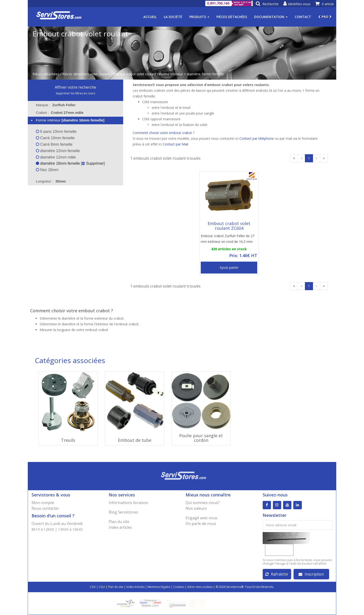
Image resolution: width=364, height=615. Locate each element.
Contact (303, 17)
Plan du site (119, 522)
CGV (93, 587)
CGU (102, 587)
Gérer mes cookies (200, 587)
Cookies (179, 587)
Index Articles (135, 587)
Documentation (271, 17)
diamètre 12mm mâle (56, 157)
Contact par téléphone (257, 138)
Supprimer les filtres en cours (75, 93)
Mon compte (43, 503)
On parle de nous (201, 524)
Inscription (311, 574)
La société (173, 17)
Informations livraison (128, 503)
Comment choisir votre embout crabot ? (163, 133)
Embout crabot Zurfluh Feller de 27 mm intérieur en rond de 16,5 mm (228, 239)
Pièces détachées (232, 17)
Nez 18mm (47, 170)
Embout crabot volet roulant (134, 74)
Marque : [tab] (56, 105)
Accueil (150, 17)
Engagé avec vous (201, 518)
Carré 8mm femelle (54, 144)
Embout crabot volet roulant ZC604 (229, 226)
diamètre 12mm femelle (58, 151)
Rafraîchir (277, 574)
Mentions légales (159, 587)
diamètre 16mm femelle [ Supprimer (70, 163)
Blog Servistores (123, 512)
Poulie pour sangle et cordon (201, 438)
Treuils (68, 440)
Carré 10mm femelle (55, 138)
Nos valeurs (196, 508)
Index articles (120, 527)
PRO (325, 17)
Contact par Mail (175, 144)
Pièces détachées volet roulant (86, 74)
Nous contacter (45, 508)
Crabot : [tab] (60, 113)
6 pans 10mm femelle (56, 132)
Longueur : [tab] (51, 181)
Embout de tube (135, 440)
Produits (199, 17)
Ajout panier (229, 267)
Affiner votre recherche (75, 87)
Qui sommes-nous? (203, 503)
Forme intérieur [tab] (67, 120)
